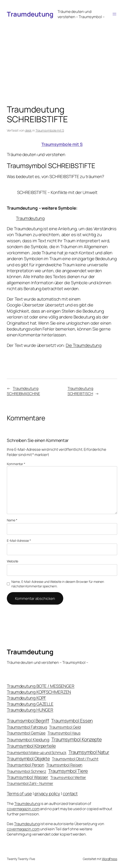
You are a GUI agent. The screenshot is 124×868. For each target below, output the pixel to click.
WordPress (110, 859)
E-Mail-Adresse (19, 541)
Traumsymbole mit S (50, 130)
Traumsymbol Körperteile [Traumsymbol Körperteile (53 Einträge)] (31, 746)
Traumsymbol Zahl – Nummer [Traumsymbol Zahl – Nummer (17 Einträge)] (30, 783)
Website (13, 561)
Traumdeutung (30, 14)
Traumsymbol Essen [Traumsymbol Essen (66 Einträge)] (72, 721)
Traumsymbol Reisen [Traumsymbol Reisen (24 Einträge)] (64, 765)
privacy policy (47, 794)
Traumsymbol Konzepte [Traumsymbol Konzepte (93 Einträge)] (77, 739)
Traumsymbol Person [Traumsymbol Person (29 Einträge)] (25, 765)
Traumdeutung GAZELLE (30, 704)
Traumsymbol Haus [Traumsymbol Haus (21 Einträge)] (64, 733)
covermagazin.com (23, 809)
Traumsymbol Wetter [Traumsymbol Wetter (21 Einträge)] (68, 777)
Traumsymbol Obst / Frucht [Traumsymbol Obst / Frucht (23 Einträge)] (75, 759)
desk (28, 130)
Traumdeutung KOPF (26, 698)
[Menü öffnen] (114, 14)
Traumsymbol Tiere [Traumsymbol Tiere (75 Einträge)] (68, 771)
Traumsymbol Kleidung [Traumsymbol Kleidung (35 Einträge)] (28, 740)
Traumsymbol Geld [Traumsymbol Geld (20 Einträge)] (65, 727)
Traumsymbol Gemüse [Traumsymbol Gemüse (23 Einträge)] (26, 733)
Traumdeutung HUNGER (30, 710)
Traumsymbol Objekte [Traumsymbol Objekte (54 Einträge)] (28, 759)
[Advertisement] (62, 56)
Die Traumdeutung (84, 345)
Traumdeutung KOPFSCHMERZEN (39, 692)
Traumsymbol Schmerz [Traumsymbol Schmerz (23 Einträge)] (27, 771)
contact (70, 794)
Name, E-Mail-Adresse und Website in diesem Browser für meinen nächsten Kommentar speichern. (58, 584)
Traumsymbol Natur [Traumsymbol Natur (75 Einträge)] (89, 752)
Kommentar (16, 464)
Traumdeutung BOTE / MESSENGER (41, 686)
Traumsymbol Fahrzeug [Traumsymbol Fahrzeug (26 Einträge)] (27, 727)
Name (12, 520)
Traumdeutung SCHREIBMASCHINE (23, 391)
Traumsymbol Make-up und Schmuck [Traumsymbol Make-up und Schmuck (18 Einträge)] (37, 753)
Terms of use (19, 794)
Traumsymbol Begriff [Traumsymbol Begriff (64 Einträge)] (28, 721)
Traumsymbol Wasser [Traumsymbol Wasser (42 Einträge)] (28, 777)
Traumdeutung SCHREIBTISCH (80, 391)
